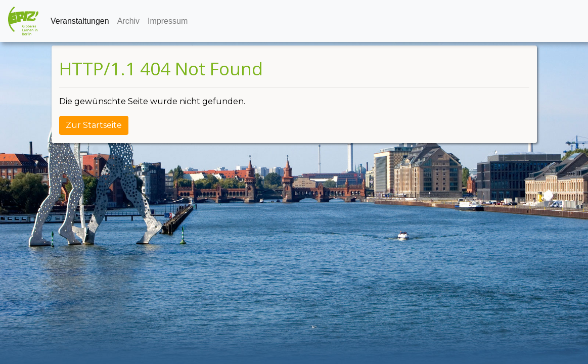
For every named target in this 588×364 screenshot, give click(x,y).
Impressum (168, 21)
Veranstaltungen (80, 21)
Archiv (128, 21)
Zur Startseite (94, 125)
